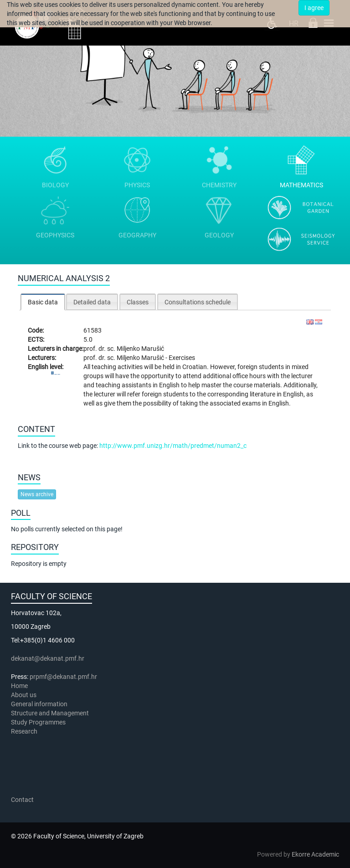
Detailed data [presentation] (92, 302)
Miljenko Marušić (140, 349)
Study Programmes (38, 722)
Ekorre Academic (315, 854)
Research (25, 731)
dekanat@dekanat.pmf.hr (48, 658)
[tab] (43, 302)
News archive (37, 494)
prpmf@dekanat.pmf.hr (63, 677)
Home (19, 686)
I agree (314, 8)
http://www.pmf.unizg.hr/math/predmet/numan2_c (173, 446)
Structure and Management (50, 713)
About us (24, 695)
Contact (22, 800)
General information (39, 704)
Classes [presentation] (138, 302)
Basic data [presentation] (43, 302)
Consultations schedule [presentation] (198, 302)
